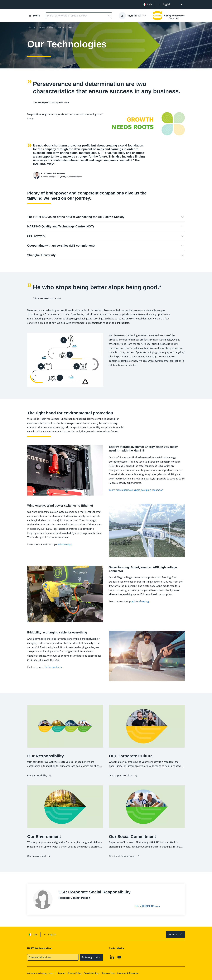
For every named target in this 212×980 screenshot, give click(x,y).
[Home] (30, 27)
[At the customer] (60, 378)
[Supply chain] (70, 355)
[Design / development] (64, 340)
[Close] (181, 4)
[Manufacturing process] (77, 366)
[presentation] (164, 4)
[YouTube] (119, 957)
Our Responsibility (45, 27)
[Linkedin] (112, 957)
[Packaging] (41, 366)
